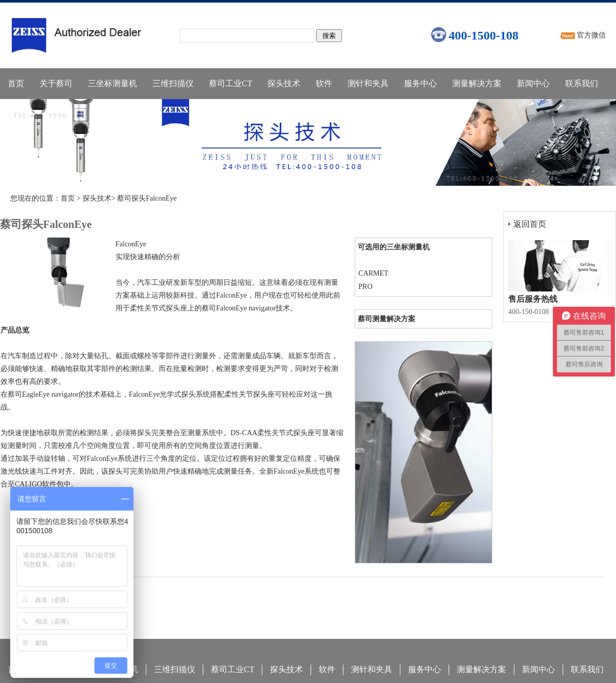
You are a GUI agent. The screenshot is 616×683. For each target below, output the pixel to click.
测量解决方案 (477, 83)
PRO (365, 287)
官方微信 (591, 35)
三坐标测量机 (112, 83)
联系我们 (582, 83)
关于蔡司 (56, 83)
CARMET (373, 273)
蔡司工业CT (230, 83)
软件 (324, 83)
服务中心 (420, 83)
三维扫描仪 (173, 83)
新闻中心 (533, 83)
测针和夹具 (368, 83)
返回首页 (530, 224)
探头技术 (284, 83)
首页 (16, 83)
